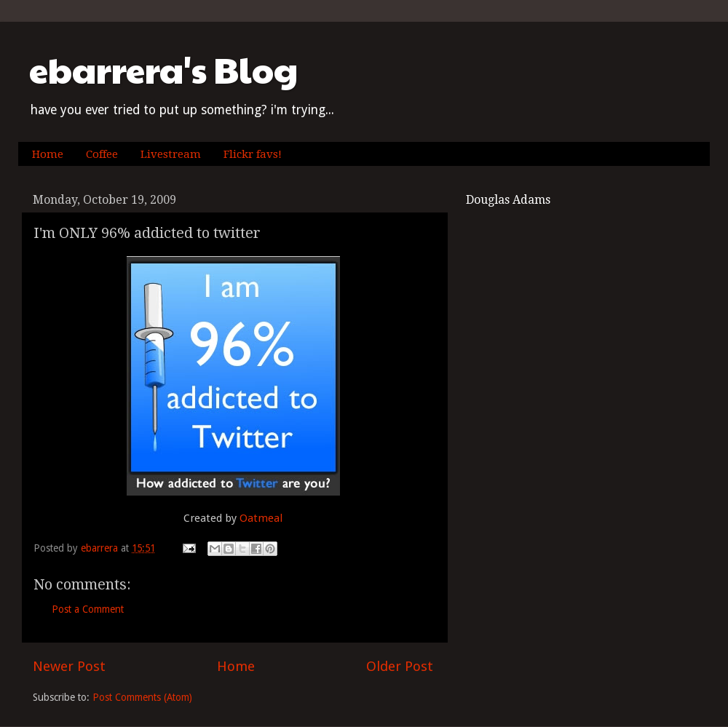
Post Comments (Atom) (142, 697)
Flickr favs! (253, 154)
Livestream (171, 154)
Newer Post (69, 666)
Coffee (102, 154)
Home (48, 154)
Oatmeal (261, 518)
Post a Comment (88, 609)
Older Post (400, 666)
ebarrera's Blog (163, 69)
